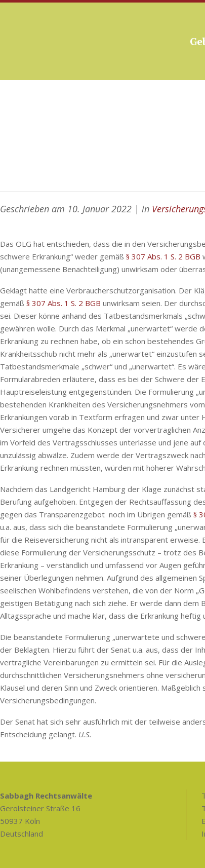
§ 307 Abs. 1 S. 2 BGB (163, 256)
